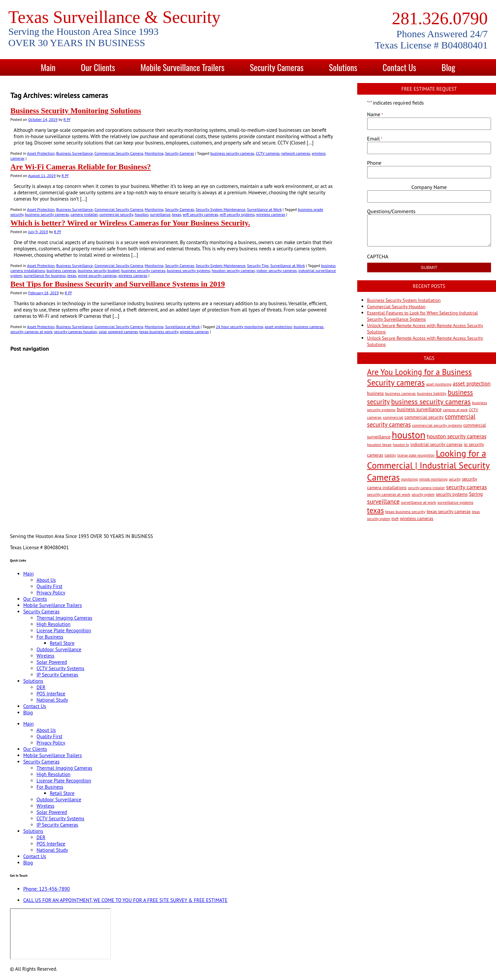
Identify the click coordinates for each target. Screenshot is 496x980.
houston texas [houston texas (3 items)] (379, 444)
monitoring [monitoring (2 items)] (409, 479)
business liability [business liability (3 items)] (432, 393)
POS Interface (51, 694)
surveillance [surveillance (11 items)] (383, 501)
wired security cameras (97, 275)
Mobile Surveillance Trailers (182, 67)
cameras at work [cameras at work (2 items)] (455, 410)
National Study (52, 700)
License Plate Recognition (64, 630)
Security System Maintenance (221, 209)
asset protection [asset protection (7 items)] (472, 384)
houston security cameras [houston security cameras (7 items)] (456, 436)
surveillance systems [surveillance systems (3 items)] (455, 502)
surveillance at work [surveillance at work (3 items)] (419, 502)
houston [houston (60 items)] (409, 435)
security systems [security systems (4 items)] (452, 494)
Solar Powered (52, 662)
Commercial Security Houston (396, 307)
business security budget (99, 270)
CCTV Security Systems (60, 668)
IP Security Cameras (57, 675)
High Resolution (53, 624)
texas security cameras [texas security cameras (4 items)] (449, 511)
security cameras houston (76, 332)
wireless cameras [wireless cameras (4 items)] (417, 518)
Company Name (429, 187)
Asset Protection (41, 153)
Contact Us (400, 67)
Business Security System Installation (404, 300)
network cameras (296, 153)
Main (48, 67)
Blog (448, 67)
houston (142, 214)
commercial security (116, 214)
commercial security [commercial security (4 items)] (424, 417)
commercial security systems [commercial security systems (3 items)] (437, 425)
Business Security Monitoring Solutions (76, 111)
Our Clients (98, 67)
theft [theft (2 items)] (395, 519)
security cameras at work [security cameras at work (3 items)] (389, 494)
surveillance (160, 214)
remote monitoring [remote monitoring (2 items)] (433, 479)
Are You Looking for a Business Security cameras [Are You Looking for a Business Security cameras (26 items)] (419, 377)
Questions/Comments (391, 211)
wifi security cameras (200, 214)
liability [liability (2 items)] (390, 455)
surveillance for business (45, 275)
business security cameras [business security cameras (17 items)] (431, 401)
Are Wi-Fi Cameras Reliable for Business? (81, 167)
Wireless (45, 656)
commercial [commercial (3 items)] (393, 417)
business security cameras (232, 153)
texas (176, 214)
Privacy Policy (51, 593)
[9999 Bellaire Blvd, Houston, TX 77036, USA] (60, 934)
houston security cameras (233, 270)
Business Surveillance (74, 153)
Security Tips (258, 266)
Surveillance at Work (264, 209)
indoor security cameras (276, 270)
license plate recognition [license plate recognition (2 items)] (416, 455)
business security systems (188, 270)
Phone (374, 163)
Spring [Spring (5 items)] (476, 494)
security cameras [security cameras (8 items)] (467, 487)
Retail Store (62, 643)
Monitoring (154, 153)
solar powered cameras (118, 332)
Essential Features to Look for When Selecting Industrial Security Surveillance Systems (423, 316)
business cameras (61, 270)
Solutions (343, 67)
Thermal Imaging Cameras (64, 618)
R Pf (67, 119)
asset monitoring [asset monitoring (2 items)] (439, 384)
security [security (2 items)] (455, 479)
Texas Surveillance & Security (114, 17)
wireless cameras (271, 214)
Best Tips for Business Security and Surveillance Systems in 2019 (118, 284)
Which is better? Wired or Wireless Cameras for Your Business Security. (130, 223)
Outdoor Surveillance (59, 649)
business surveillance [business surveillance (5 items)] (419, 409)
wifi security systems (237, 214)
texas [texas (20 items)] (376, 510)
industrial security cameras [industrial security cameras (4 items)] (436, 444)
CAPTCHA (378, 256)
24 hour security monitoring (239, 327)
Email (375, 138)
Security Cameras (277, 67)
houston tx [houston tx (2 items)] (401, 445)
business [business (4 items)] (376, 393)
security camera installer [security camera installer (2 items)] (426, 488)
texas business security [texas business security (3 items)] (405, 511)
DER (41, 687)
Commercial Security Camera (119, 153)
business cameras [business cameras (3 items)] (400, 393)
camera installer (84, 214)
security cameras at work (31, 332)
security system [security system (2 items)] (423, 494)
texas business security (159, 332)
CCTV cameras (268, 153)
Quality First (49, 586)
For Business (50, 637)
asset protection (279, 327)
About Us (46, 580)
